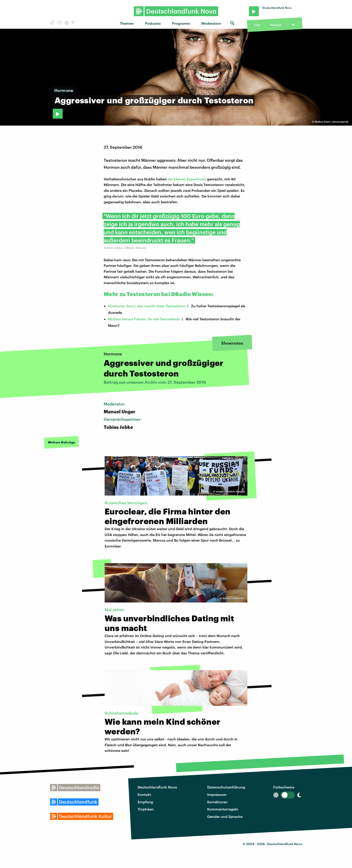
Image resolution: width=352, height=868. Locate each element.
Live (257, 25)
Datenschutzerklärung (226, 787)
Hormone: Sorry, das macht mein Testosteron (147, 306)
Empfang (145, 802)
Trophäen (146, 809)
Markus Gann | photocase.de (332, 122)
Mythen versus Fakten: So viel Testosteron (144, 319)
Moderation (211, 23)
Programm (181, 23)
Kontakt (144, 794)
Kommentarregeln (223, 809)
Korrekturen (217, 802)
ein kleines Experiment (187, 179)
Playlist (276, 25)
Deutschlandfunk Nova (157, 787)
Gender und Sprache (225, 816)
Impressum (217, 794)
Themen (127, 23)
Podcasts (153, 23)
